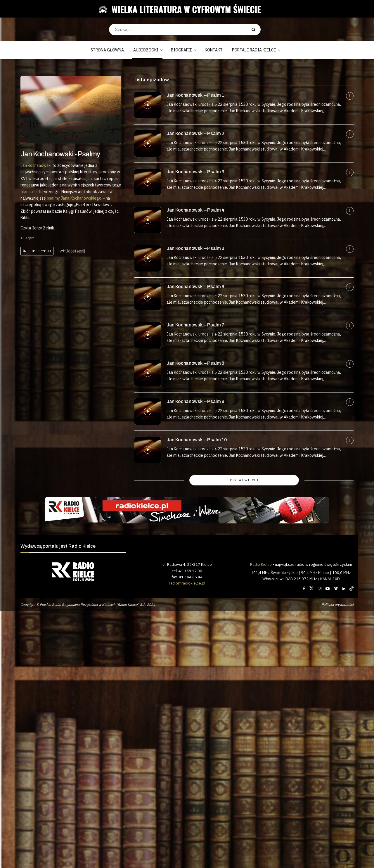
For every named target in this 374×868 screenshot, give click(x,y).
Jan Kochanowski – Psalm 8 (195, 363)
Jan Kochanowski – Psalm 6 (195, 248)
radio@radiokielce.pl (187, 583)
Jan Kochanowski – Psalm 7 (195, 325)
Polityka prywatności (337, 605)
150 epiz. (28, 238)
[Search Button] (255, 30)
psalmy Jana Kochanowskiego (74, 198)
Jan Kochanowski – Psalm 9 (195, 401)
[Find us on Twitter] (311, 589)
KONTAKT (214, 50)
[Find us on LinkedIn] (344, 589)
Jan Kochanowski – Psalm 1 (195, 95)
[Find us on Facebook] (304, 589)
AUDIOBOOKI (146, 50)
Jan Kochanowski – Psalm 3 (195, 172)
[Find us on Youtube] (328, 589)
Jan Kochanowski (36, 165)
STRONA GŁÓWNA (107, 50)
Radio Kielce (261, 564)
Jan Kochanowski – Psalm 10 (197, 440)
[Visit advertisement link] (187, 510)
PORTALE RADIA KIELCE (254, 50)
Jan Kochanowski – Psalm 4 (195, 210)
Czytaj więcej (244, 480)
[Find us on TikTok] (352, 589)
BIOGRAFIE (182, 50)
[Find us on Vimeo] (336, 589)
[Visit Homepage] (185, 9)
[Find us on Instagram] (320, 589)
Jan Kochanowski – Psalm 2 (195, 133)
